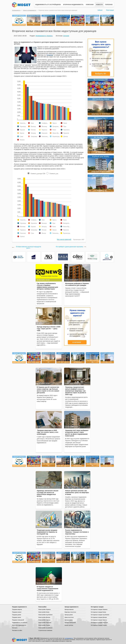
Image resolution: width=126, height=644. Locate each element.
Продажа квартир (17, 609)
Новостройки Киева (44, 612)
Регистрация (110, 10)
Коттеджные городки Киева (98, 612)
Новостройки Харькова (45, 623)
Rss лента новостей (64, 239)
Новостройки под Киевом (45, 615)
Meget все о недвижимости (20, 640)
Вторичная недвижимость (73, 5)
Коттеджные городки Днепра (99, 617)
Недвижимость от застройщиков (48, 5)
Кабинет (100, 10)
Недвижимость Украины (44, 36)
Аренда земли (69, 620)
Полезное (109, 5)
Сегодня (66, 36)
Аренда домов (69, 615)
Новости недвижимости (30, 10)
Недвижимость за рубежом (20, 623)
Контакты (15, 628)
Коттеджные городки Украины (99, 609)
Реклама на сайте (17, 630)
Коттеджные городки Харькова (99, 623)
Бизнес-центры (69, 625)
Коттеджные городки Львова (99, 625)
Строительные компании (45, 630)
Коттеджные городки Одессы (99, 620)
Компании (90, 5)
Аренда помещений (70, 623)
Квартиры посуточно (70, 612)
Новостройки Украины (45, 609)
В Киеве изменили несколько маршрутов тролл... (28, 247)
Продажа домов (17, 615)
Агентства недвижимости (19, 625)
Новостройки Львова (44, 625)
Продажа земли (17, 617)
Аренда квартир (69, 609)
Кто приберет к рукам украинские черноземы (70, 247)
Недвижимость (16, 10)
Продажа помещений (18, 620)
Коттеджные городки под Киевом (100, 615)
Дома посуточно (69, 617)
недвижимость (69, 638)
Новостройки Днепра (44, 617)
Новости (99, 5)
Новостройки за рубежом (45, 628)
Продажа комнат (17, 612)
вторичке (50, 55)
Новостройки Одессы (44, 620)
